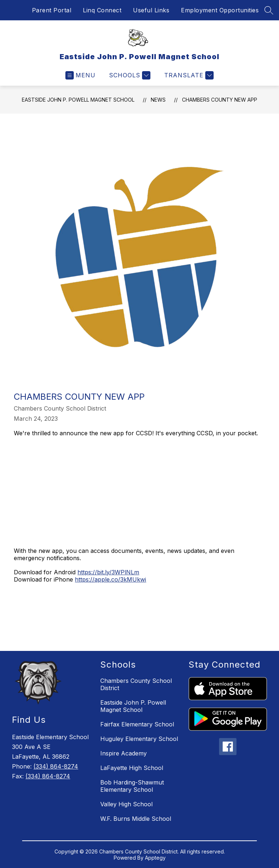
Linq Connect (102, 10)
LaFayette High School (132, 768)
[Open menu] (80, 75)
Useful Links (151, 10)
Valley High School (126, 804)
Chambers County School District (136, 684)
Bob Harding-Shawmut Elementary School (132, 786)
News (158, 100)
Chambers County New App (220, 100)
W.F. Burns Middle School (136, 819)
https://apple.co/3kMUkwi (110, 579)
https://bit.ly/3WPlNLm (108, 572)
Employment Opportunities (220, 10)
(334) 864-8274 (56, 766)
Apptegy (155, 858)
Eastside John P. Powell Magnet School (78, 100)
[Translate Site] (188, 75)
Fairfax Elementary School (137, 724)
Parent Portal (52, 10)
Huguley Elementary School (139, 739)
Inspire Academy (124, 753)
